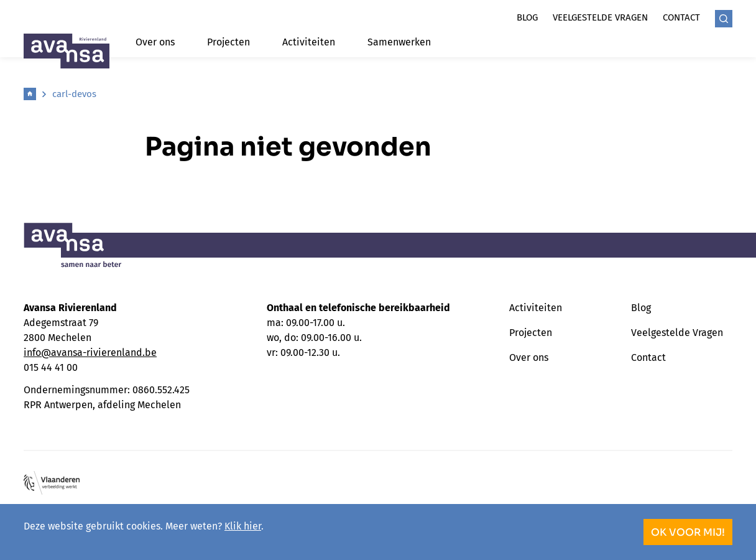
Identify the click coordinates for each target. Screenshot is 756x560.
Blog (527, 17)
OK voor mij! (688, 532)
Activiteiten (309, 42)
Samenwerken (399, 42)
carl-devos (74, 94)
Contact (681, 17)
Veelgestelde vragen (600, 17)
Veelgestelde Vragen (677, 333)
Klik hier (243, 526)
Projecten (228, 42)
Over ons (155, 42)
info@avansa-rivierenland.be (90, 352)
